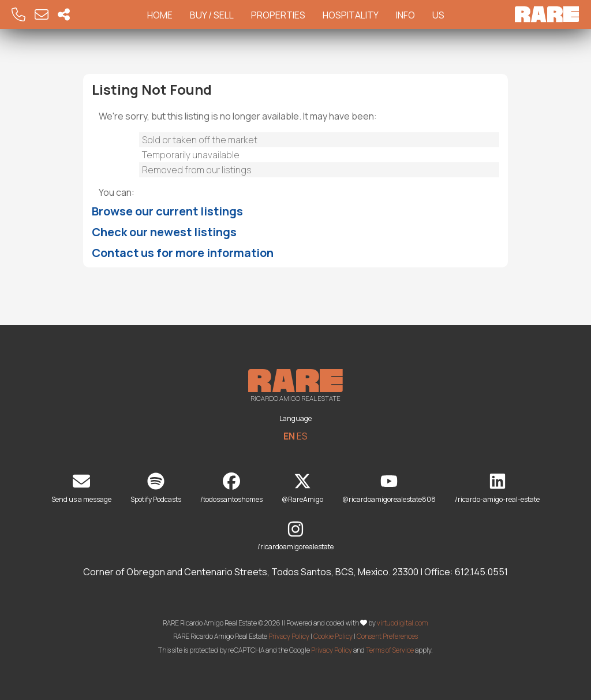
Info (405, 15)
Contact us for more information (183, 253)
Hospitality (351, 15)
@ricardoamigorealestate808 (389, 488)
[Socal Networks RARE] (64, 14)
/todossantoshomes (231, 488)
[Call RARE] (18, 14)
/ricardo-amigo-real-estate (497, 488)
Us (438, 15)
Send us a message (81, 488)
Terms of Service (390, 650)
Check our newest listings (164, 232)
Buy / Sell (212, 15)
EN (289, 436)
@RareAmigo (302, 488)
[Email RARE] (42, 14)
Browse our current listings (167, 211)
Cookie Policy (333, 636)
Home (160, 15)
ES (302, 436)
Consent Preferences (387, 636)
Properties (278, 15)
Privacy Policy (289, 636)
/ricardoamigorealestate (295, 536)
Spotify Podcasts (156, 488)
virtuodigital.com (403, 622)
